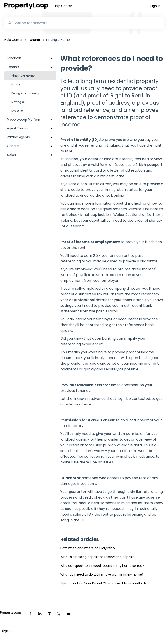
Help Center (63, 6)
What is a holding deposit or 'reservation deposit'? (98, 557)
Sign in (7, 631)
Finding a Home (23, 76)
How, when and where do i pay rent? (88, 548)
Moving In (18, 84)
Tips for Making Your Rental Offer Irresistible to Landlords (103, 583)
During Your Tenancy (25, 93)
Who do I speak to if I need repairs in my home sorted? (102, 566)
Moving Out (19, 102)
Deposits (17, 111)
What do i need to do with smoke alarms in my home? (102, 574)
